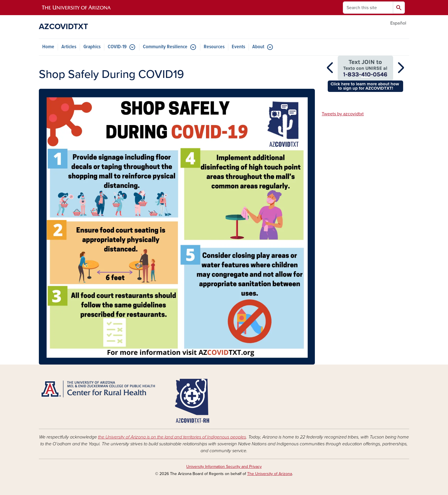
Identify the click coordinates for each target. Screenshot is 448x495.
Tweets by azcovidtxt (343, 114)
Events (238, 47)
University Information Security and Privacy (224, 467)
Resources (214, 47)
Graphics (92, 47)
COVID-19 (117, 47)
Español (398, 23)
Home (48, 47)
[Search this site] (368, 8)
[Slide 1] (365, 77)
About (258, 47)
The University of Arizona (270, 474)
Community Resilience (165, 47)
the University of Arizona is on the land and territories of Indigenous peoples (172, 437)
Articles (69, 47)
